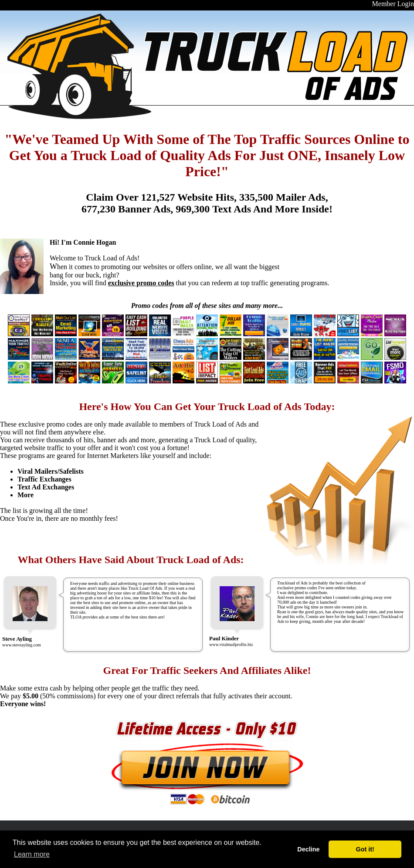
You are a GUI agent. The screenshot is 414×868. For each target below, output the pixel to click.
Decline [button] (308, 849)
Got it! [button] (365, 849)
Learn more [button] (32, 854)
